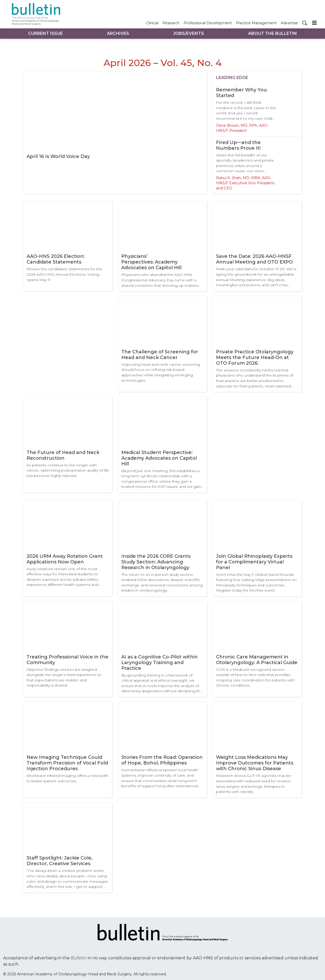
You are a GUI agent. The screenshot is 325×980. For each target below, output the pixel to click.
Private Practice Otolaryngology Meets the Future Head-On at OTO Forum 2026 (255, 357)
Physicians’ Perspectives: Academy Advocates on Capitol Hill (151, 262)
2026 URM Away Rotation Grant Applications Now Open (65, 559)
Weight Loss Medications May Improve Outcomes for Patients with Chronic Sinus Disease (255, 763)
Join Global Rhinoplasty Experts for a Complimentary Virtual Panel (254, 562)
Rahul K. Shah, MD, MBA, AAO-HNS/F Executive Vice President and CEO (245, 183)
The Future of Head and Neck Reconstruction (63, 455)
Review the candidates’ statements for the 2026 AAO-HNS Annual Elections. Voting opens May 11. (64, 274)
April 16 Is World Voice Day (58, 156)
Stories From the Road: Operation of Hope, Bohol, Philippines (162, 760)
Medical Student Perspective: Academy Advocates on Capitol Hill (159, 458)
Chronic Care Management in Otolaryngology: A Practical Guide (257, 660)
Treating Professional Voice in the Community (68, 660)
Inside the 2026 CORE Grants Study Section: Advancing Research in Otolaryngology (156, 562)
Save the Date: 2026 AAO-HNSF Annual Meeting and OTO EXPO (254, 259)
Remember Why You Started (241, 93)
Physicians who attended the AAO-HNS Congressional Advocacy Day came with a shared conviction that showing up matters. (160, 280)
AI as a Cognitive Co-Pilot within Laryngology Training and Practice (160, 663)
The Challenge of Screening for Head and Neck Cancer (160, 355)
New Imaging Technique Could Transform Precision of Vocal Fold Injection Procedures (67, 763)
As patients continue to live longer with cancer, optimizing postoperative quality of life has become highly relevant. (68, 470)
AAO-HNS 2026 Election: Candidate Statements (56, 259)
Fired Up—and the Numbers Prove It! (238, 145)
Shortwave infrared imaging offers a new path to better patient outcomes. (67, 778)
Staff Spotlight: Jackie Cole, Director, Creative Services (60, 861)
